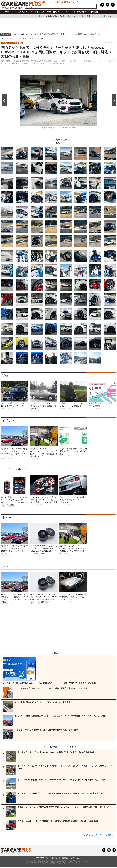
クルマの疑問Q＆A (79, 34)
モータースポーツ (15, 469)
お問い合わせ (75, 858)
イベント (109, 12)
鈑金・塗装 (52, 12)
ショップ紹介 (80, 12)
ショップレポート (20, 34)
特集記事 (95, 12)
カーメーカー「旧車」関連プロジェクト (85, 16)
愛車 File (64, 34)
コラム (108, 16)
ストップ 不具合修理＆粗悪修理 (52, 16)
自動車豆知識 (95, 34)
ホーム (8, 12)
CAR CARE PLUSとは (43, 858)
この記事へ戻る (59, 142)
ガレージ (8, 566)
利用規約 (54, 858)
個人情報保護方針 (64, 858)
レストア (65, 12)
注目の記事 (22, 12)
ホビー (7, 518)
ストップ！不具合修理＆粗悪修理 (44, 34)
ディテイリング (37, 12)
